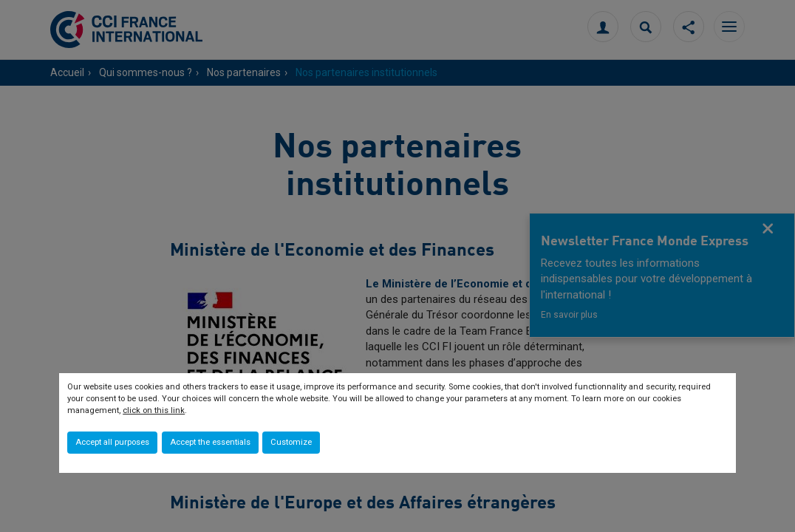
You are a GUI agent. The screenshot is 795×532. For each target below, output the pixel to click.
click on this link (154, 410)
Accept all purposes (112, 442)
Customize (291, 442)
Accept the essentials (210, 442)
